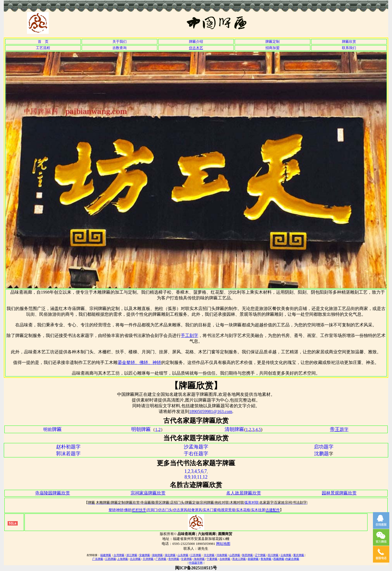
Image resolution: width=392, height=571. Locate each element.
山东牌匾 (183, 555)
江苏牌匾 (196, 555)
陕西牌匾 (247, 555)
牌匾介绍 (196, 42)
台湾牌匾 (119, 555)
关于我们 (120, 42)
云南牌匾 (286, 555)
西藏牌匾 (279, 559)
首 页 (43, 42)
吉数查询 (120, 48)
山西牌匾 (235, 555)
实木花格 (243, 510)
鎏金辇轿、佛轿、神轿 (139, 362)
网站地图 (223, 544)
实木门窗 (210, 510)
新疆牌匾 (253, 559)
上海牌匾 (122, 559)
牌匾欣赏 (349, 42)
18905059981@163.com (211, 411)
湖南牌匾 (157, 555)
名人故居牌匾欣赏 (244, 493)
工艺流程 (43, 48)
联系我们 (349, 48)
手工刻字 (189, 335)
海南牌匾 (199, 559)
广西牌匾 (161, 559)
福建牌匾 (106, 555)
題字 (344, 429)
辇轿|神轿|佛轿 (120, 510)
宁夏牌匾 (212, 559)
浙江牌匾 (132, 555)
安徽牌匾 (145, 555)
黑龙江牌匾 (239, 559)
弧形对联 (252, 502)
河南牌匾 (222, 555)
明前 (53, 429)
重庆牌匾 (299, 555)
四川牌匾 (273, 555)
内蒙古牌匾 (292, 559)
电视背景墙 (226, 510)
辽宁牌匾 (260, 555)
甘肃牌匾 (186, 559)
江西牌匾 (111, 559)
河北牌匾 (209, 555)
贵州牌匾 (174, 559)
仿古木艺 (196, 48)
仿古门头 (165, 510)
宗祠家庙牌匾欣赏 (148, 493)
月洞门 (152, 510)
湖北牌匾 (170, 555)
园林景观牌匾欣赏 (339, 493)
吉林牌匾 (225, 559)
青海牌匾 (266, 559)
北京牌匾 (135, 559)
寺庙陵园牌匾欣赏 (53, 493)
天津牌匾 (148, 559)
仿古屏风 (180, 510)
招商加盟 (272, 48)
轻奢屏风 (195, 510)
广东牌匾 (98, 559)
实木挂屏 (258, 510)
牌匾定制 (272, 42)
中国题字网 (196, 563)
